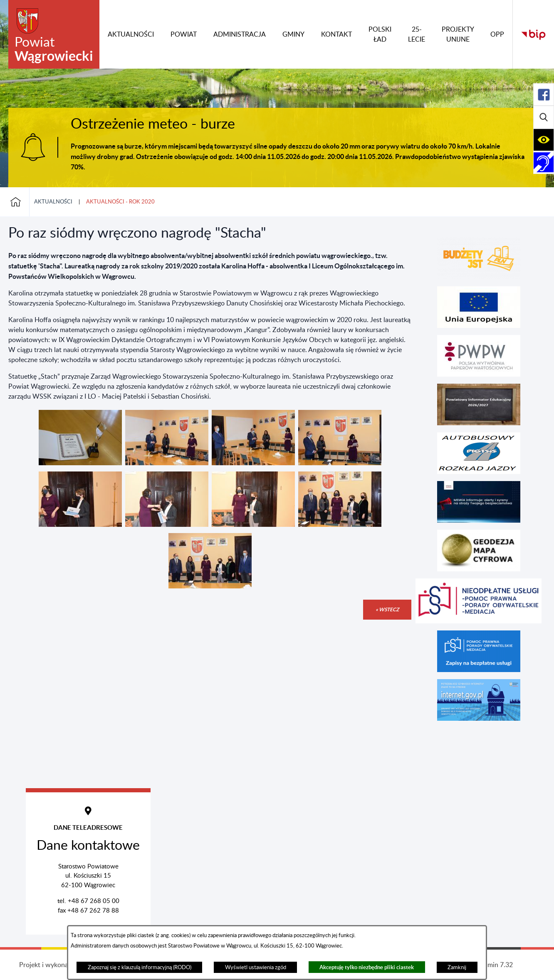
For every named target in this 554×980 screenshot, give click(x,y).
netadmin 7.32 (492, 965)
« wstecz (387, 609)
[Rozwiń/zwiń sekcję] (544, 94)
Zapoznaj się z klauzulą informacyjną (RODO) (140, 968)
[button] (80, 463)
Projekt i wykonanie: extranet (62, 965)
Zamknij (457, 968)
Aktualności (53, 202)
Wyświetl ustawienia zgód (256, 968)
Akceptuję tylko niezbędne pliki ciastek (367, 967)
